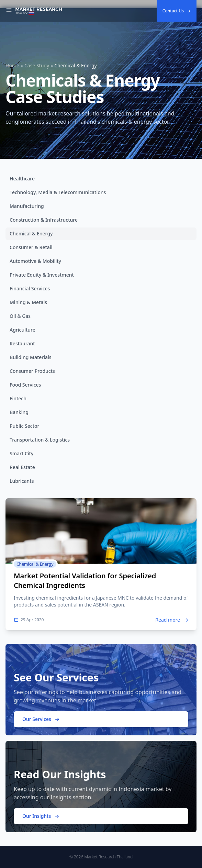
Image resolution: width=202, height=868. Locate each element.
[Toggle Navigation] (9, 11)
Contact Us (177, 11)
